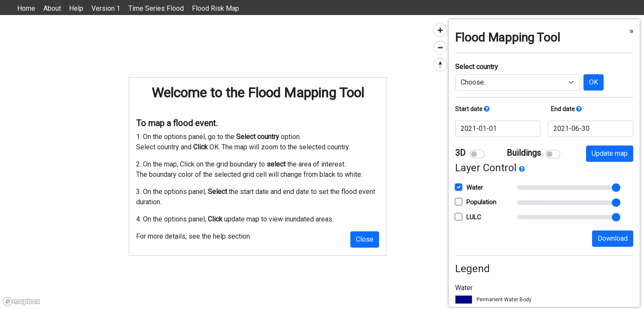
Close (365, 239)
